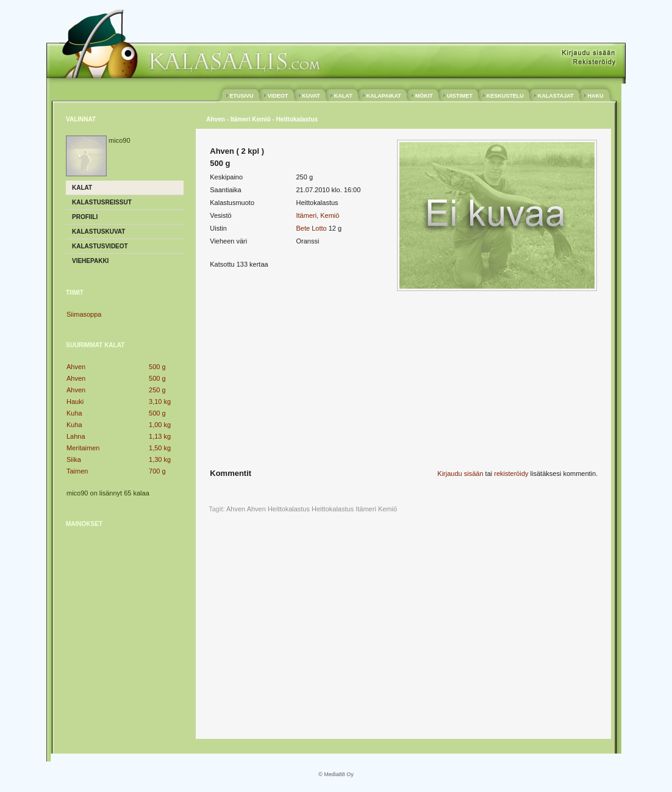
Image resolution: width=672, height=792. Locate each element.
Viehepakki (90, 261)
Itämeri (366, 509)
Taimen (77, 471)
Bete (303, 228)
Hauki (75, 401)
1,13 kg (160, 436)
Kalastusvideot (100, 246)
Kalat (82, 188)
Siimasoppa (84, 314)
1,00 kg (160, 425)
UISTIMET (459, 96)
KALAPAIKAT (384, 96)
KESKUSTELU (505, 96)
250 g (157, 390)
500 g (157, 367)
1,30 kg (160, 459)
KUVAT (311, 96)
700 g (157, 471)
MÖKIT (424, 96)
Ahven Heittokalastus (278, 509)
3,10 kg (160, 401)
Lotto (319, 228)
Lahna (76, 436)
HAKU (595, 96)
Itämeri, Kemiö (317, 215)
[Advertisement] (125, 613)
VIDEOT (278, 96)
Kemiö (388, 509)
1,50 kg (160, 448)
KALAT (343, 96)
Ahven (76, 367)
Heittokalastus (333, 509)
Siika (74, 459)
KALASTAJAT (556, 96)
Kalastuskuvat (98, 232)
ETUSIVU (241, 96)
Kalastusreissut (102, 202)
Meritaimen (83, 448)
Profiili (85, 217)
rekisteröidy (511, 473)
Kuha (74, 413)
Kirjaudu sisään (460, 473)
